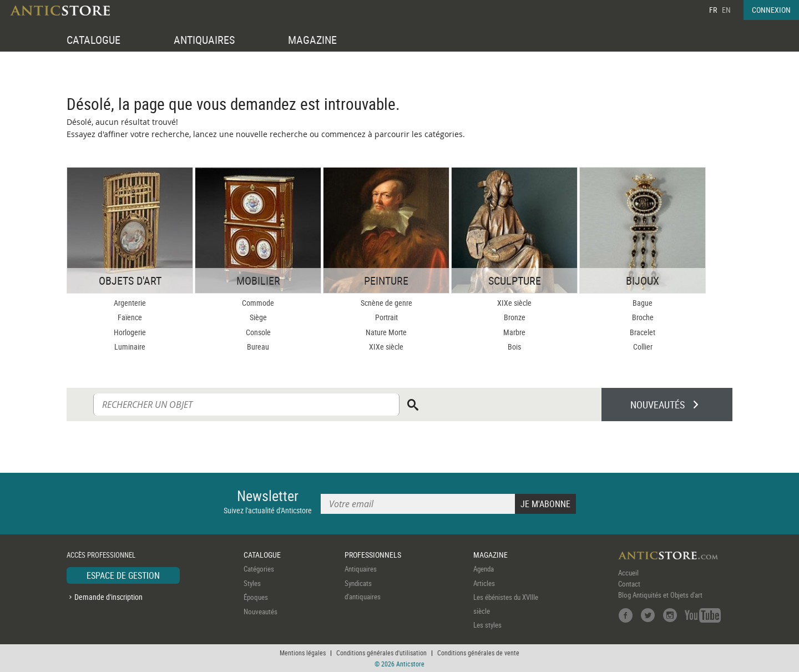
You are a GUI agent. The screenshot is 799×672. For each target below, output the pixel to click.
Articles (484, 583)
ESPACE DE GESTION (123, 575)
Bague (643, 303)
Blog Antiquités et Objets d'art (660, 595)
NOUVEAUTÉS (658, 405)
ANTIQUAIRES (204, 40)
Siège (258, 317)
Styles (252, 583)
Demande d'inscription (108, 597)
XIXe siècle (386, 347)
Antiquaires (361, 569)
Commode (258, 303)
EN (726, 10)
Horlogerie (130, 332)
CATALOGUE (93, 40)
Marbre (514, 332)
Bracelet (643, 332)
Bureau (258, 347)
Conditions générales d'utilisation (381, 653)
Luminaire (130, 347)
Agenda (484, 569)
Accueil (628, 573)
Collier (643, 347)
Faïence (130, 317)
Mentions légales (303, 653)
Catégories (259, 569)
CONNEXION (771, 10)
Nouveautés (261, 612)
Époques (256, 597)
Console (258, 332)
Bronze (515, 317)
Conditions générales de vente (478, 653)
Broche (643, 317)
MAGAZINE (312, 40)
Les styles (487, 625)
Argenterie (130, 303)
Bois (514, 347)
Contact (629, 584)
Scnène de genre (386, 303)
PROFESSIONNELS (373, 555)
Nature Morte (386, 332)
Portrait (386, 317)
